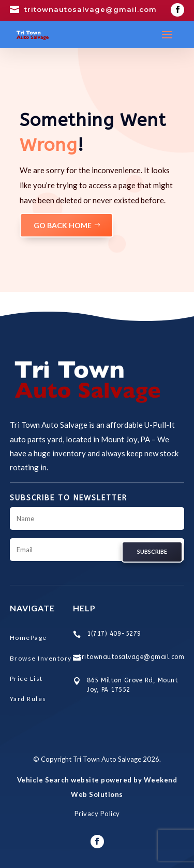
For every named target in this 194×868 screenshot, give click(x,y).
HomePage (28, 638)
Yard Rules (28, 699)
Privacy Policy (97, 814)
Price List (26, 678)
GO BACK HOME (63, 225)
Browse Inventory (41, 658)
